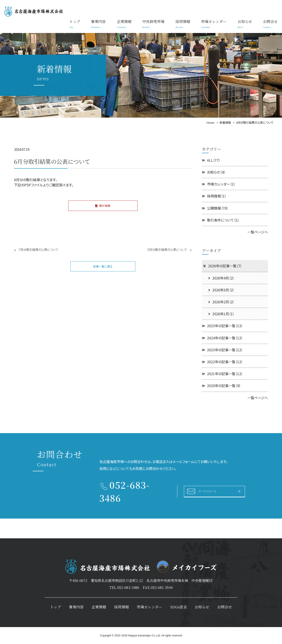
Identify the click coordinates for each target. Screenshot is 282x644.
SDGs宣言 (179, 607)
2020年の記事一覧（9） (221, 386)
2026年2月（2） (221, 302)
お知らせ (245, 24)
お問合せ (270, 24)
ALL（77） (211, 160)
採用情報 (183, 24)
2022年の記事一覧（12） (222, 362)
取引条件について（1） (221, 220)
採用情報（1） (214, 196)
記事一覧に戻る (103, 270)
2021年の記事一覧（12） (222, 374)
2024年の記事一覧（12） (222, 338)
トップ (75, 24)
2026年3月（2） (221, 290)
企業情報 (124, 24)
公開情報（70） (215, 208)
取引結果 (103, 207)
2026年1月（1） (221, 314)
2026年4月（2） (221, 278)
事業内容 (98, 24)
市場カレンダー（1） (219, 184)
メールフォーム (212, 491)
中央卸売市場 (153, 24)
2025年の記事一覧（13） (222, 326)
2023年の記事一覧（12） (222, 350)
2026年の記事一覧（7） (222, 266)
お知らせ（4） (214, 172)
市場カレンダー (214, 24)
